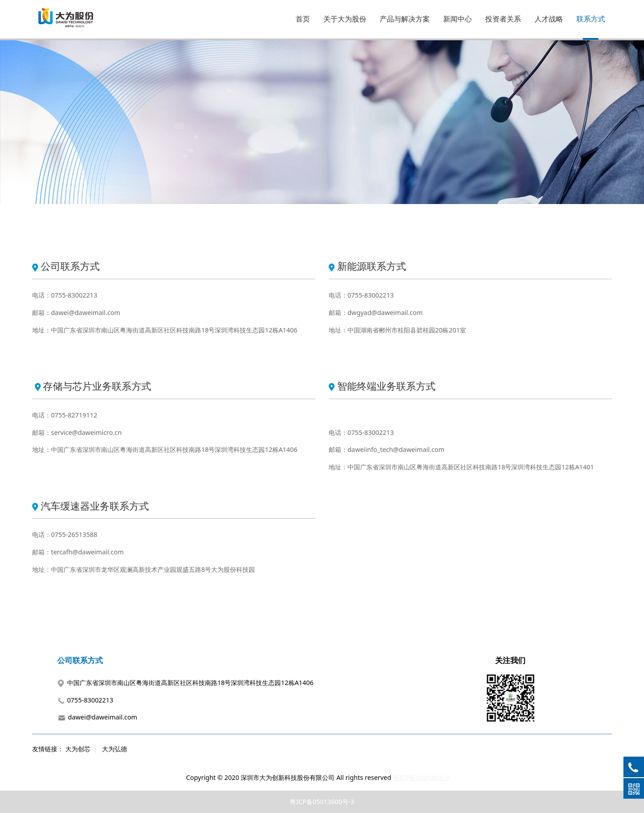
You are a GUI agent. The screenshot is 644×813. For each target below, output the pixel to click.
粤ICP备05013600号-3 (322, 802)
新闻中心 (458, 19)
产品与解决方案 (405, 19)
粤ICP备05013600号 (422, 777)
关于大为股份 (345, 19)
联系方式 (591, 19)
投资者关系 (503, 19)
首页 (303, 19)
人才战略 (549, 19)
